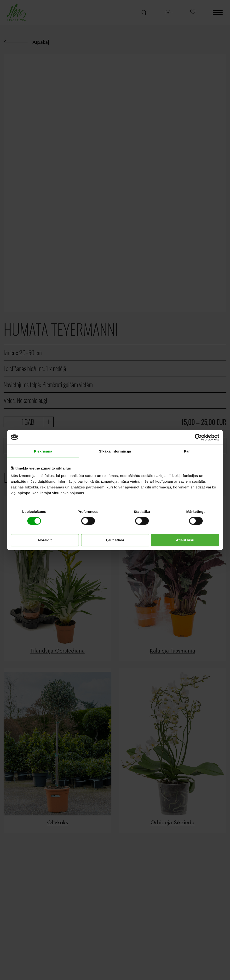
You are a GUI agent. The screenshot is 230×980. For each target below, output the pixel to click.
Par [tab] (187, 451)
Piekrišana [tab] (43, 451)
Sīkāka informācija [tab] (115, 451)
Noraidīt (45, 540)
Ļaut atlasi (115, 540)
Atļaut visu (185, 540)
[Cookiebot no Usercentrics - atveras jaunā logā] (198, 437)
